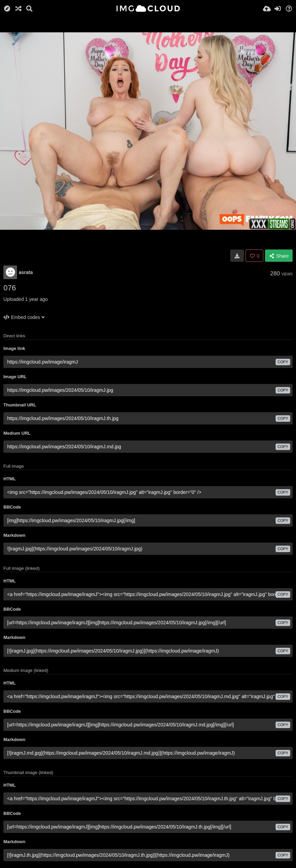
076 (10, 288)
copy (283, 362)
